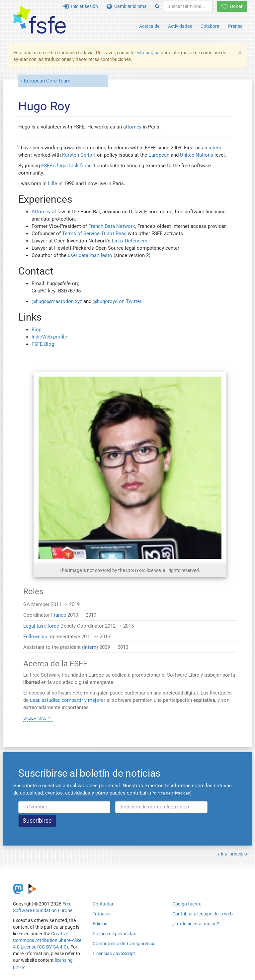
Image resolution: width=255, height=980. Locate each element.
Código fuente (187, 904)
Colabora (210, 26)
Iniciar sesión (81, 6)
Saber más (35, 718)
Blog (37, 330)
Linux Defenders (130, 241)
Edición (100, 924)
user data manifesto (90, 255)
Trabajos (102, 914)
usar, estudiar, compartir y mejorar (68, 700)
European (159, 155)
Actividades (180, 26)
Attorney (41, 212)
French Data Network (112, 226)
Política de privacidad (115, 934)
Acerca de (149, 26)
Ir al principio (234, 854)
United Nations (197, 155)
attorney (132, 127)
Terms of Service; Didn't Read (94, 233)
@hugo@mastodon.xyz (57, 301)
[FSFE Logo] (40, 20)
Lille (52, 183)
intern (215, 148)
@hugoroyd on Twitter (117, 301)
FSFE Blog (43, 344)
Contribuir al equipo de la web (203, 914)
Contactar (103, 904)
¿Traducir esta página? (196, 924)
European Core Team (47, 81)
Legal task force (41, 626)
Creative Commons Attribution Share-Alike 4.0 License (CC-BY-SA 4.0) (47, 940)
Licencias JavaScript (114, 954)
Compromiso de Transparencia (124, 944)
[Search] (157, 6)
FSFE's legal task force (66, 166)
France (59, 615)
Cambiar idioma (127, 6)
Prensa (235, 26)
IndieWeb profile (49, 337)
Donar (232, 6)
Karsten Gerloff (79, 155)
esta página (148, 53)
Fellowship (35, 637)
